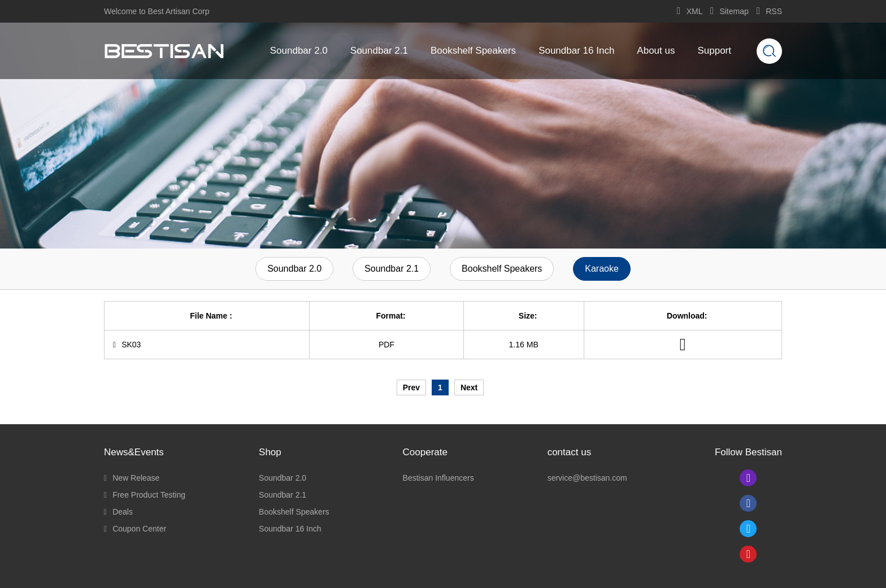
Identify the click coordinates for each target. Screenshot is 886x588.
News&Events (134, 452)
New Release (132, 478)
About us (656, 51)
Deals (118, 512)
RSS (769, 11)
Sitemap (729, 11)
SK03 (127, 345)
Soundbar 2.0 (299, 51)
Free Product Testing (145, 495)
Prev (411, 387)
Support (714, 51)
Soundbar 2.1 (379, 51)
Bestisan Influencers (438, 478)
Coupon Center (135, 529)
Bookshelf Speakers (473, 51)
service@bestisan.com (587, 478)
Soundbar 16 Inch (576, 51)
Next (469, 387)
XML (690, 11)
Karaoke (602, 269)
